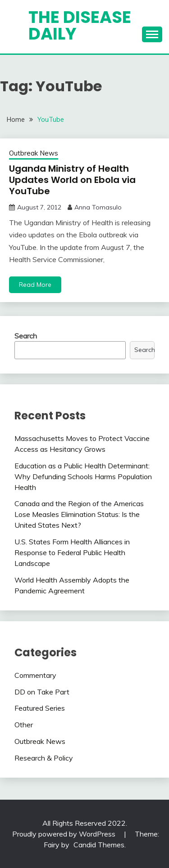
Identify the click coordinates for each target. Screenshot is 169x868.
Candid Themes (99, 845)
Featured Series (40, 708)
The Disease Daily (80, 25)
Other (24, 725)
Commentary (35, 675)
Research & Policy (44, 758)
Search (26, 336)
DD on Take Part (42, 692)
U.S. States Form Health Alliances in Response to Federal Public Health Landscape (72, 552)
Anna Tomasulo (98, 207)
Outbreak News (34, 153)
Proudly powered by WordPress (65, 834)
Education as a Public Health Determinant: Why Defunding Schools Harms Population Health (83, 476)
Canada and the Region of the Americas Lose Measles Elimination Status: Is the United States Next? (79, 514)
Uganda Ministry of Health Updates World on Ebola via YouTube (72, 180)
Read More (35, 285)
